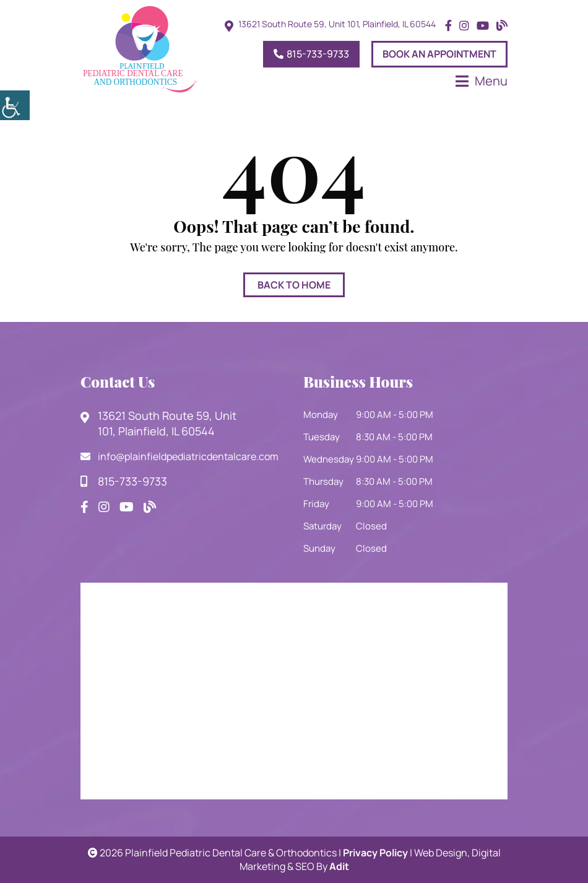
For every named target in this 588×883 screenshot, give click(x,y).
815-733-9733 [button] (311, 54)
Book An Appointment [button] (439, 54)
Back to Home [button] (294, 285)
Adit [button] (339, 866)
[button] (15, 105)
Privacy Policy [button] (375, 853)
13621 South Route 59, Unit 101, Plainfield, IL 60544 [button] (337, 24)
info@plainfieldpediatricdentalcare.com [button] (179, 456)
